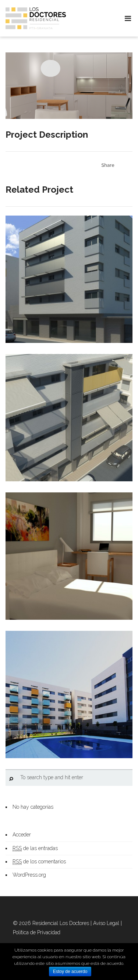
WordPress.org (29, 875)
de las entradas (35, 848)
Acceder (22, 835)
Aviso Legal (106, 923)
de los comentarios (39, 862)
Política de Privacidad (37, 932)
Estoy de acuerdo (70, 972)
